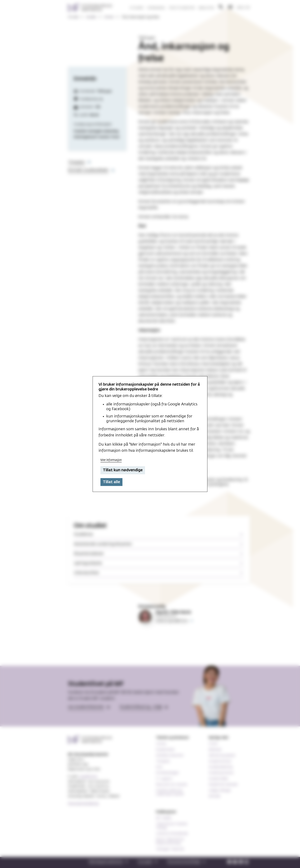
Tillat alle (111, 482)
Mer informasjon (111, 460)
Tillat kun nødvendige (123, 470)
